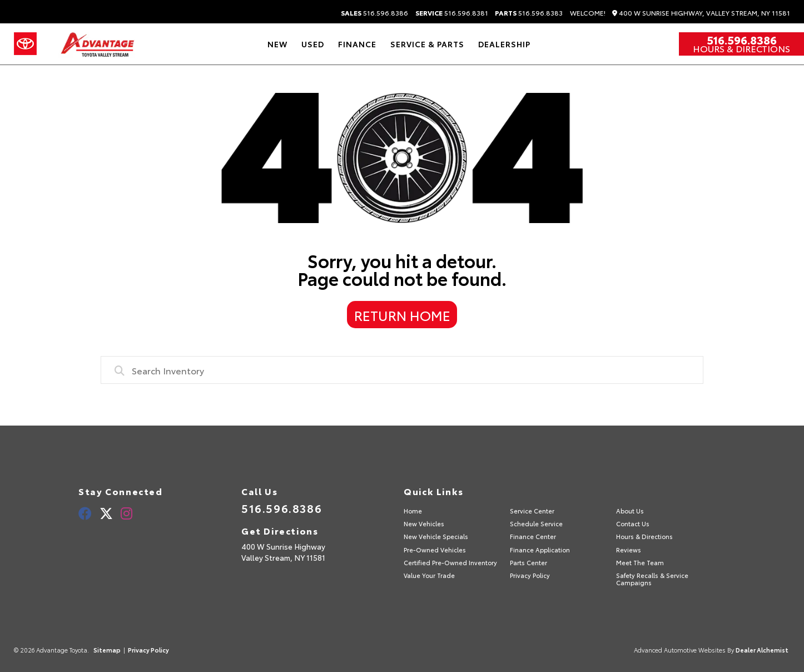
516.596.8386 (374, 13)
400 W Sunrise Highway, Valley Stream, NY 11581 (701, 13)
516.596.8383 (529, 13)
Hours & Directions (741, 48)
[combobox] (402, 370)
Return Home (402, 315)
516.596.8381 (452, 13)
